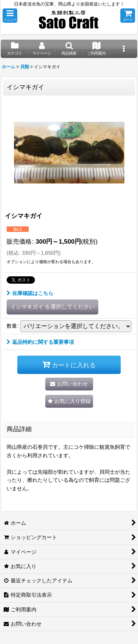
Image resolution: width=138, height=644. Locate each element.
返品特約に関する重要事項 (40, 342)
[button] (10, 16)
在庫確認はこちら (30, 293)
